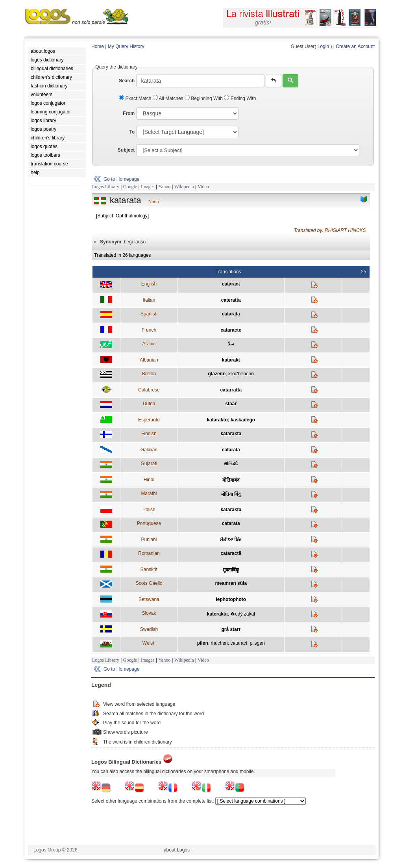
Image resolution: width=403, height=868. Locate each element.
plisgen (257, 643)
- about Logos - (177, 850)
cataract (231, 284)
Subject (126, 150)
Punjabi (149, 540)
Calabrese (149, 390)
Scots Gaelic (149, 583)
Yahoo (164, 187)
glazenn (217, 374)
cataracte (231, 330)
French (149, 330)
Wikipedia (184, 187)
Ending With (240, 98)
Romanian (149, 553)
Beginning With (204, 98)
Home (98, 46)
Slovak (149, 613)
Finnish (149, 434)
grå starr (231, 629)
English (149, 284)
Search (127, 81)
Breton (149, 374)
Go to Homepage (121, 179)
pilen (203, 643)
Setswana (149, 599)
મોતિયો (231, 464)
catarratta (231, 390)
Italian (149, 300)
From (129, 113)
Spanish (149, 314)
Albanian (149, 360)
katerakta (217, 614)
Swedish (149, 629)
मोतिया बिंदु (231, 494)
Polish (149, 510)
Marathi (149, 493)
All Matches (169, 98)
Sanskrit (149, 569)
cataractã (231, 553)
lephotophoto (231, 599)
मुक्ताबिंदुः (231, 570)
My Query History (126, 46)
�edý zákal (243, 614)
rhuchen (219, 643)
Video (203, 187)
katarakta (231, 434)
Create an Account (355, 46)
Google (130, 187)
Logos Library (106, 187)
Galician (149, 450)
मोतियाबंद (231, 480)
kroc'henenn (241, 374)
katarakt (231, 360)
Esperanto (149, 420)
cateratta (231, 300)
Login (323, 46)
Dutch (149, 404)
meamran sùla (231, 583)
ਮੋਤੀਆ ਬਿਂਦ (231, 540)
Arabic (149, 344)
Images (148, 187)
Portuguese (149, 523)
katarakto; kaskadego (231, 420)
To (132, 132)
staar (231, 404)
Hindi (149, 480)
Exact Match (136, 98)
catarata (231, 314)
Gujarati (149, 464)
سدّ (231, 344)
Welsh (149, 643)
